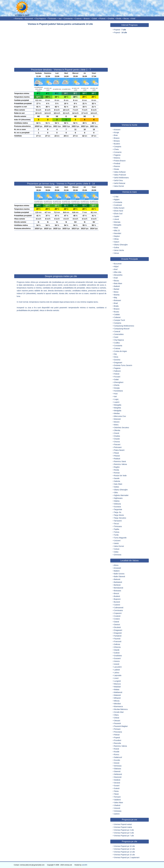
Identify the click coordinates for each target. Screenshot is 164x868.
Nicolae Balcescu (121, 709)
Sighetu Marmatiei (121, 495)
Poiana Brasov (120, 161)
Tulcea (117, 532)
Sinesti (117, 763)
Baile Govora (119, 574)
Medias (117, 413)
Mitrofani (117, 704)
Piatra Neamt (119, 450)
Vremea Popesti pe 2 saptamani (127, 857)
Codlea (117, 343)
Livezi (116, 678)
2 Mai (116, 197)
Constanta (68, 18)
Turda (116, 535)
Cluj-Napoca (41, 18)
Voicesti (117, 808)
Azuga (116, 132)
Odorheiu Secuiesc (121, 428)
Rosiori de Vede (120, 476)
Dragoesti (118, 633)
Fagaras (117, 155)
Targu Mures (119, 515)
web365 (85, 865)
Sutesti (117, 788)
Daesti (116, 622)
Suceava (117, 507)
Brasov (87, 18)
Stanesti (117, 771)
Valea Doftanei (120, 172)
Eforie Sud (118, 214)
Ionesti (117, 664)
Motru (116, 425)
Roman (117, 473)
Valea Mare (118, 803)
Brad (116, 303)
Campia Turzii (119, 320)
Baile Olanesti (119, 576)
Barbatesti (118, 582)
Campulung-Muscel (122, 329)
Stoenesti (118, 777)
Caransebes (119, 334)
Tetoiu (116, 791)
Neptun (117, 236)
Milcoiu (117, 701)
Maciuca (117, 684)
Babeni (117, 571)
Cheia (116, 149)
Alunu (116, 565)
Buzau (116, 312)
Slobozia (117, 504)
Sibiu (116, 492)
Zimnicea (118, 555)
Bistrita (117, 295)
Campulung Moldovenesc (124, 326)
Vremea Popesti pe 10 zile (124, 846)
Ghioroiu (117, 647)
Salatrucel (118, 757)
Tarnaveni (118, 521)
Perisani (117, 729)
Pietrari (117, 735)
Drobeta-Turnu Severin (123, 365)
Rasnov (117, 166)
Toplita (116, 529)
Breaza (117, 141)
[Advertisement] (61, 45)
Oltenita (117, 430)
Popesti (117, 738)
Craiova (78, 18)
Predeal (117, 163)
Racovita (117, 743)
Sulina (116, 247)
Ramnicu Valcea (120, 464)
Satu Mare (118, 484)
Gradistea (118, 656)
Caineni (117, 605)
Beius (116, 292)
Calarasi (117, 317)
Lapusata (118, 675)
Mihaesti (117, 698)
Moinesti (117, 419)
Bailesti (117, 286)
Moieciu (117, 158)
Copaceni (118, 613)
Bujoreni (117, 599)
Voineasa (118, 811)
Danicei (117, 625)
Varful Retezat (120, 183)
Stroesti (117, 783)
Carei (116, 337)
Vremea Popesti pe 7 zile (124, 836)
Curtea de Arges (120, 351)
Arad (133, 18)
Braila (119, 18)
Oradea (111, 18)
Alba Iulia (118, 272)
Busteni (117, 144)
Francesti (118, 641)
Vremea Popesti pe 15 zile (124, 855)
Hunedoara (118, 391)
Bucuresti (29, 18)
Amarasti (117, 568)
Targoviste (118, 509)
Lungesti (117, 681)
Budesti (117, 596)
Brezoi (116, 593)
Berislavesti (119, 588)
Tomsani (117, 797)
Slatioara (117, 769)
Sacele (117, 478)
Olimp (116, 239)
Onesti (116, 433)
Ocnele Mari (119, 712)
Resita (116, 470)
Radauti (117, 459)
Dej (115, 354)
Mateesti (117, 695)
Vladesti (117, 805)
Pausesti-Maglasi (121, 726)
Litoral (116, 219)
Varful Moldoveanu (121, 178)
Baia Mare (118, 283)
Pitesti (116, 453)
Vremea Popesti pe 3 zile (124, 830)
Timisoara (52, 18)
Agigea (117, 199)
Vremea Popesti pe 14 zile (124, 852)
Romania (19, 18)
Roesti (116, 749)
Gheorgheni (119, 382)
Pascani (117, 444)
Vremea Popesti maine (123, 827)
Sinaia (116, 169)
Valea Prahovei (120, 175)
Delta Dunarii (119, 208)
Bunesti (117, 602)
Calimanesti (119, 608)
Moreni (117, 422)
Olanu (116, 715)
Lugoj (116, 399)
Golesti (117, 653)
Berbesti (117, 585)
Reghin (117, 467)
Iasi (60, 18)
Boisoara (117, 591)
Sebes (116, 487)
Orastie (117, 439)
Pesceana (118, 732)
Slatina (117, 501)
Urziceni (117, 541)
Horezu (117, 661)
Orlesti (116, 718)
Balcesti (117, 579)
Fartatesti (118, 636)
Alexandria (118, 275)
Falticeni (117, 371)
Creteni (117, 619)
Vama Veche (119, 250)
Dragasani (118, 363)
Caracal (117, 331)
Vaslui (116, 543)
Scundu (117, 760)
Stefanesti (118, 774)
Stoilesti (117, 780)
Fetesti (117, 374)
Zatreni (117, 814)
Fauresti (117, 639)
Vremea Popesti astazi (123, 824)
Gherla (117, 385)
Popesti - (120, 30)
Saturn (117, 242)
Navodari (117, 233)
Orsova (117, 442)
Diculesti (117, 627)
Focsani (117, 377)
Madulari (117, 687)
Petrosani (118, 447)
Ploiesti (102, 18)
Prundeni (117, 740)
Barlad (116, 289)
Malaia (117, 689)
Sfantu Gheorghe (121, 245)
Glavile (117, 650)
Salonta (117, 481)
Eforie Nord (118, 211)
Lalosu (117, 673)
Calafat (117, 315)
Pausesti (117, 723)
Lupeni (117, 402)
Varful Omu (118, 180)
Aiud (116, 269)
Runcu (116, 754)
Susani (117, 786)
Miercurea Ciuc (120, 416)
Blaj (115, 298)
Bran (116, 135)
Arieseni (117, 130)
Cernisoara (118, 610)
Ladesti (117, 670)
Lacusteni (118, 667)
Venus (116, 253)
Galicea (117, 644)
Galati (94, 18)
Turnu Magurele (120, 538)
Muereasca (118, 706)
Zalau (116, 552)
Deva (116, 357)
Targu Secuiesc (120, 518)
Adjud (116, 266)
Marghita (117, 408)
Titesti (116, 794)
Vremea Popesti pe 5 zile (124, 833)
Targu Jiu (118, 512)
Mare (116, 228)
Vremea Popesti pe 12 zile (124, 849)
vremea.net (22, 15)
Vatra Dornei (119, 186)
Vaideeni (117, 800)
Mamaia (117, 222)
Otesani (117, 721)
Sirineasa (118, 766)
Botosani (117, 300)
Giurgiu (117, 388)
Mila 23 (117, 231)
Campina (117, 147)
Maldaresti (118, 692)
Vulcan (117, 549)
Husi (116, 394)
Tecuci (116, 524)
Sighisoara (118, 498)
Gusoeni (117, 658)
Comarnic (118, 152)
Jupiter (117, 216)
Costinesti (118, 205)
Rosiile (117, 752)
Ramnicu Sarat (120, 461)
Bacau (126, 18)
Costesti (117, 616)
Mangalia (118, 225)
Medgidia (118, 411)
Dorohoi (117, 360)
